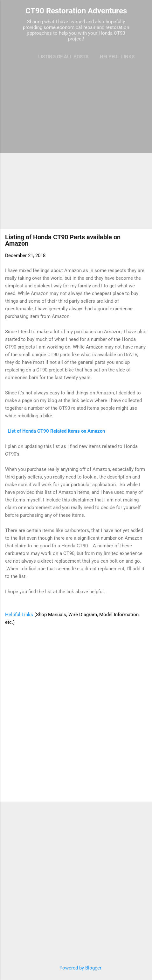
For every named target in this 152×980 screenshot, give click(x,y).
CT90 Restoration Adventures (76, 11)
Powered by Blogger (76, 968)
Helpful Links (117, 57)
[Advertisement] (76, 146)
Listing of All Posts (63, 57)
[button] (143, 239)
